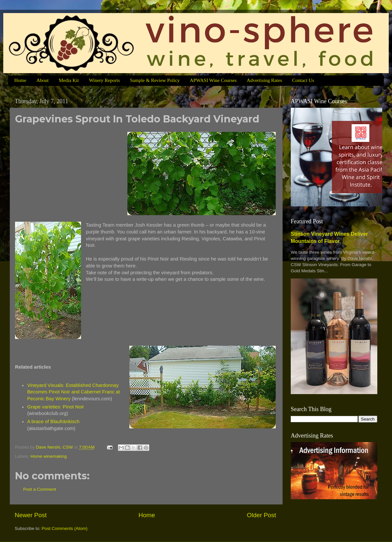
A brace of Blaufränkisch (53, 422)
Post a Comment (40, 489)
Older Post (261, 515)
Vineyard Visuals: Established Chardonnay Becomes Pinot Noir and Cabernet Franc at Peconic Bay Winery (73, 392)
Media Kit (69, 80)
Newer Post (31, 515)
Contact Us (303, 80)
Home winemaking (49, 456)
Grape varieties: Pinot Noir (56, 407)
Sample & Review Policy (155, 80)
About (42, 80)
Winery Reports (104, 80)
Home (20, 80)
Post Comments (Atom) (65, 528)
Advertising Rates (264, 80)
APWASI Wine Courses (213, 80)
